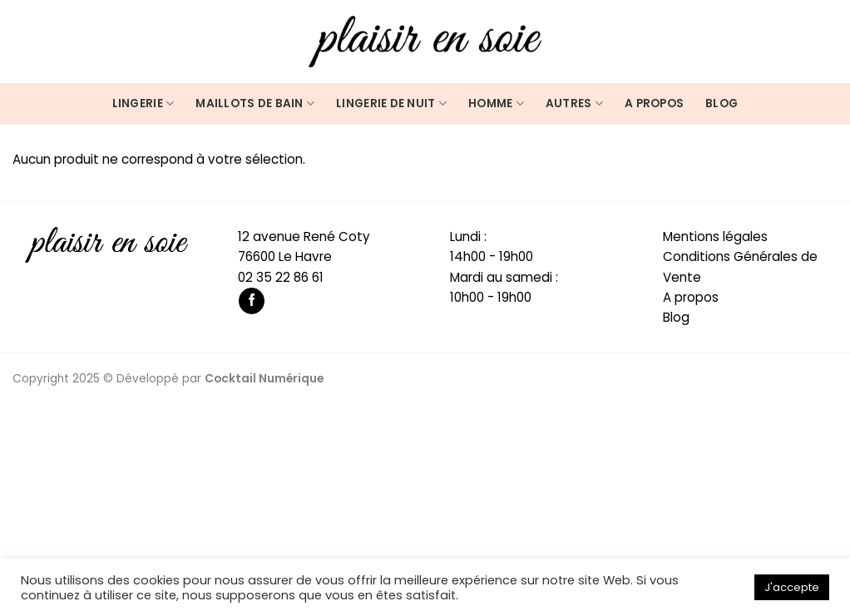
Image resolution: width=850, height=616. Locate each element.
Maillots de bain (255, 104)
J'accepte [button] (792, 587)
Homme (496, 104)
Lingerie (143, 104)
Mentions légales (715, 237)
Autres (574, 104)
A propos (654, 103)
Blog (722, 103)
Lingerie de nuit (391, 104)
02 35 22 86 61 (281, 277)
